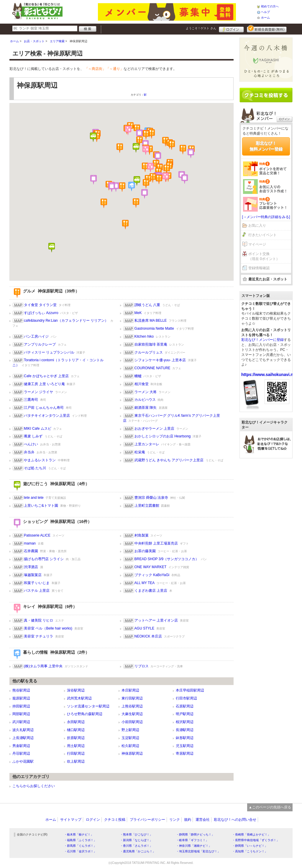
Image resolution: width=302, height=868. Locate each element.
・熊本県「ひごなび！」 (136, 835)
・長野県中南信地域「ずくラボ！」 (256, 840)
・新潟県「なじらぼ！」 (136, 840)
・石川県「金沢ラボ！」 (80, 851)
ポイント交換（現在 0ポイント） (264, 256)
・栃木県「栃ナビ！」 (79, 835)
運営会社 (203, 820)
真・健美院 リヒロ (38, 620)
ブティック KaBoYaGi (152, 575)
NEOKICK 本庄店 (148, 636)
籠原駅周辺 (21, 698)
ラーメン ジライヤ (38, 392)
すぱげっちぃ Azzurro (41, 313)
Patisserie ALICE (37, 535)
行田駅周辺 (76, 753)
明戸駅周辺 (185, 714)
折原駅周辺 (76, 738)
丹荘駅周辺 (21, 753)
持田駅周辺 (21, 706)
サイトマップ (71, 820)
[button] (146, 184)
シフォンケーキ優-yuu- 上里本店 (160, 360)
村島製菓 (142, 535)
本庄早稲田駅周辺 (190, 690)
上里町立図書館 (147, 506)
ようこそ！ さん (201, 28)
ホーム (265, 18)
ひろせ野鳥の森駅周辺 (85, 714)
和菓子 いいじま (37, 583)
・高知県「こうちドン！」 (250, 851)
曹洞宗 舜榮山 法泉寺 (151, 498)
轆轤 (138, 376)
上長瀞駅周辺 (23, 738)
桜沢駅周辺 (185, 722)
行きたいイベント (262, 235)
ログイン (231, 29)
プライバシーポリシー (147, 820)
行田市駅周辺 (186, 698)
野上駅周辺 (130, 730)
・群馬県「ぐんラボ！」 (80, 846)
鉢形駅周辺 (185, 738)
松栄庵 (140, 452)
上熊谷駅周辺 (132, 706)
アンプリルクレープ (40, 344)
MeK (138, 313)
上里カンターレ (147, 444)
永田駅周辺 (76, 722)
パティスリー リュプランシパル (49, 352)
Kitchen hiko (144, 336)
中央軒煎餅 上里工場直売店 (156, 543)
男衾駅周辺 (21, 746)
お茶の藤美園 (145, 551)
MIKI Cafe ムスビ (38, 429)
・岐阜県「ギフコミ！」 (192, 840)
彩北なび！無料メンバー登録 (266, 146)
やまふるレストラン (40, 460)
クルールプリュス (149, 352)
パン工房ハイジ (36, 336)
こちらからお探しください (34, 786)
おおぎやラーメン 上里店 (154, 429)
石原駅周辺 (185, 706)
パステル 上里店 (37, 591)
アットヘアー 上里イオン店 (156, 620)
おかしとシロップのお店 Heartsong (163, 436)
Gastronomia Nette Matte (154, 328)
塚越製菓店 (33, 575)
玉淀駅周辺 (130, 738)
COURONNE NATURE (152, 368)
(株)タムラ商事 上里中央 (43, 666)
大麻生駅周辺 (132, 714)
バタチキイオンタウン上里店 (47, 416)
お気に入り (257, 225)
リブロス (142, 666)
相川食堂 (142, 384)
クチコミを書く (266, 95)
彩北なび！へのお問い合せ (235, 820)
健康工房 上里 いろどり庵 (44, 384)
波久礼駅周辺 (23, 730)
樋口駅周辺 (76, 730)
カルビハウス (145, 400)
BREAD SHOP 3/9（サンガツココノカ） (167, 559)
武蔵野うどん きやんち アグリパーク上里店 (169, 460)
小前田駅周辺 (132, 722)
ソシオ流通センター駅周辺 (88, 706)
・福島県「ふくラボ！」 (80, 840)
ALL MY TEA (145, 583)
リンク (175, 820)
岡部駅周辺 (21, 714)
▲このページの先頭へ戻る (270, 807)
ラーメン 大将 (146, 392)
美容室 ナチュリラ (38, 636)
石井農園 (31, 551)
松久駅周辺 (130, 746)
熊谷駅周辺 (21, 690)
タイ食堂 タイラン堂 (40, 305)
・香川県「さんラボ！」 (136, 846)
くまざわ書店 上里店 (151, 591)
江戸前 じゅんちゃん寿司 (44, 408)
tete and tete (34, 498)
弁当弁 (29, 452)
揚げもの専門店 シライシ (44, 559)
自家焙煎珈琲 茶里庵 (151, 344)
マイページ (257, 244)
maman (30, 543)
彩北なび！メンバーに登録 (262, 340)
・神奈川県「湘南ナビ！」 (194, 846)
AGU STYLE (144, 628)
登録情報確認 (259, 268)
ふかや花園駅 (23, 761)
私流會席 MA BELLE (151, 321)
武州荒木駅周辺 (79, 698)
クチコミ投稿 (115, 820)
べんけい (31, 444)
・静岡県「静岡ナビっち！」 (195, 835)
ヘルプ (265, 12)
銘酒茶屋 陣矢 (146, 408)
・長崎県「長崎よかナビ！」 (251, 835)
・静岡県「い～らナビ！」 (250, 846)
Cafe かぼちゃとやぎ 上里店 (46, 376)
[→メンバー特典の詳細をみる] (266, 217)
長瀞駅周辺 (185, 730)
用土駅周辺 (76, 746)
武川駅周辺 (21, 722)
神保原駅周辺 (132, 753)
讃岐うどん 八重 (147, 305)
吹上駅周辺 (76, 761)
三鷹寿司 (31, 400)
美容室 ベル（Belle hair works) (48, 628)
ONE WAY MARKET (150, 567)
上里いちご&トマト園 (41, 506)
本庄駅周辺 (130, 690)
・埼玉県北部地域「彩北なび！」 (198, 851)
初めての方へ (270, 6)
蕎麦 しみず (33, 436)
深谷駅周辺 (76, 690)
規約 (188, 820)
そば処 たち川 (35, 468)
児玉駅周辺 (185, 746)
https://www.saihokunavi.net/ (270, 375)
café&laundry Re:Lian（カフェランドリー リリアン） (66, 321)
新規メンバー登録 (267, 29)
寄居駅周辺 (185, 753)
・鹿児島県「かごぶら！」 (138, 851)
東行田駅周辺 (132, 698)
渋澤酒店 (31, 567)
